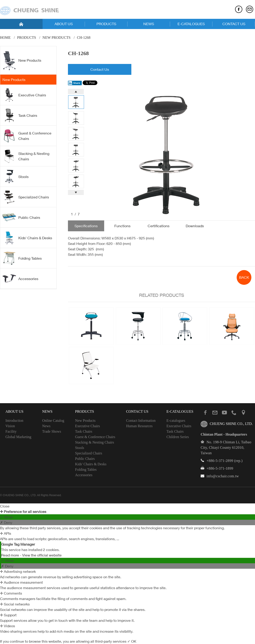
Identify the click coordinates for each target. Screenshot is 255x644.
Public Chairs (21, 217)
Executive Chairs (24, 95)
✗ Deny (6, 522)
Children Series (178, 437)
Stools (16, 177)
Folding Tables (22, 258)
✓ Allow (6, 517)
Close (5, 506)
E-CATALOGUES (191, 24)
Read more (11, 555)
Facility (11, 431)
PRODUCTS (106, 24)
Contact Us (100, 69)
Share (74, 83)
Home (5, 38)
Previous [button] (76, 91)
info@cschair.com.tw (223, 476)
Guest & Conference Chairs (27, 136)
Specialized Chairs (26, 197)
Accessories (20, 278)
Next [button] (76, 192)
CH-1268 (84, 38)
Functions (122, 226)
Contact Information (141, 421)
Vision (10, 426)
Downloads (195, 226)
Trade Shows (52, 431)
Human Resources (139, 426)
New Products (57, 38)
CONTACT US (234, 24)
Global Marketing (18, 437)
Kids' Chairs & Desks (27, 238)
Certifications (159, 226)
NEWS (149, 24)
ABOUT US (64, 24)
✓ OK (132, 641)
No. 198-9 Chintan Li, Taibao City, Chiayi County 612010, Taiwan (226, 448)
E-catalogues (176, 421)
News (46, 426)
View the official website (42, 555)
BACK (244, 277)
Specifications (86, 226)
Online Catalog (53, 421)
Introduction (14, 421)
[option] (170, 152)
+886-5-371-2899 (220, 461)
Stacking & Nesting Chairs (26, 156)
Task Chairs (20, 115)
